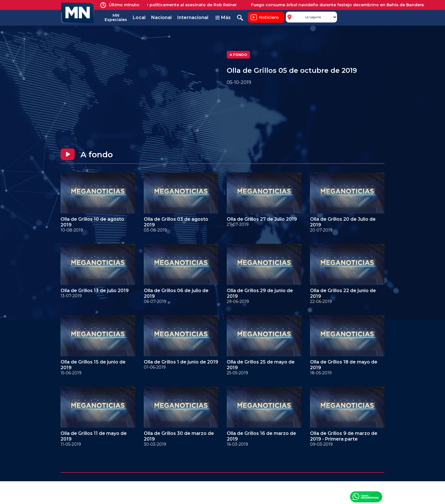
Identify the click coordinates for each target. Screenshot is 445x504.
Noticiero (269, 17)
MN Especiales (116, 17)
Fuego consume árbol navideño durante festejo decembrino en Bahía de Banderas (342, 5)
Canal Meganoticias (366, 497)
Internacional (193, 17)
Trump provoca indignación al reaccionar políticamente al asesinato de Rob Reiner (152, 5)
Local (139, 17)
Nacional (161, 17)
